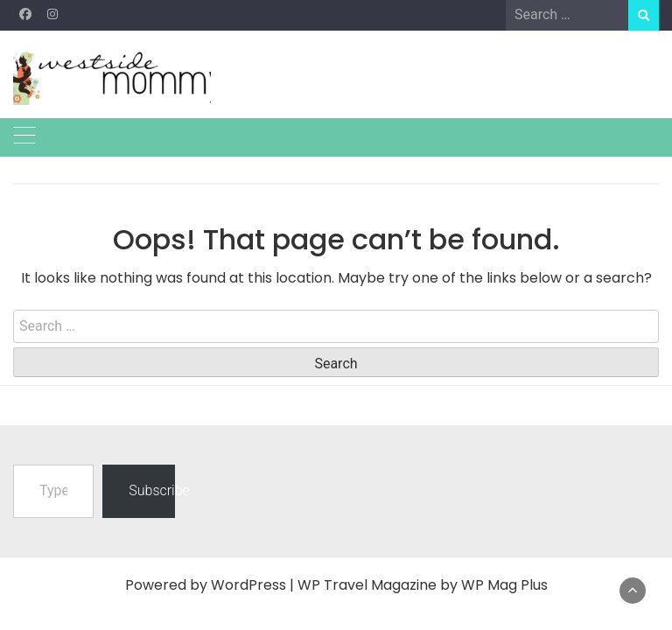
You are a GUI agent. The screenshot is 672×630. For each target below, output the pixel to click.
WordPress (248, 585)
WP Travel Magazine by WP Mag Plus (423, 585)
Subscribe (151, 490)
